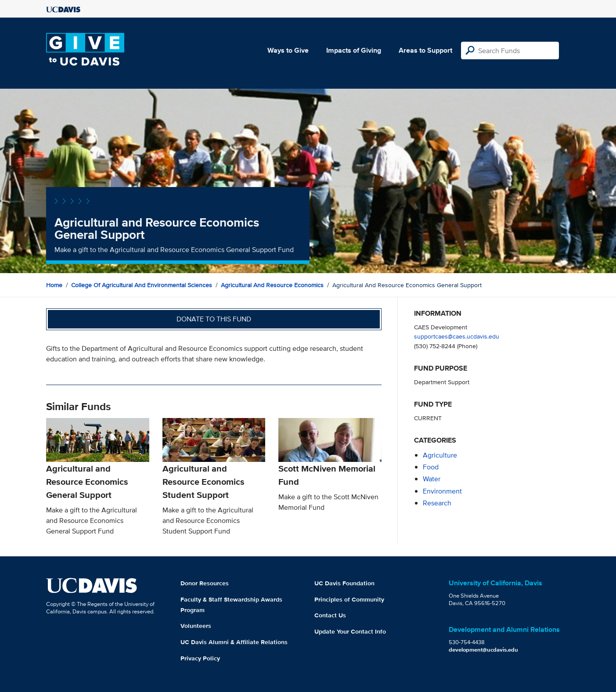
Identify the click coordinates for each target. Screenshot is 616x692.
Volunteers (196, 626)
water (432, 479)
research (437, 503)
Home (54, 285)
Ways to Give (288, 50)
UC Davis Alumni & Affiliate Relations (234, 642)
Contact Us (330, 615)
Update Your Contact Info (350, 631)
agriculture (440, 455)
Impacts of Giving (354, 50)
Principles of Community (349, 599)
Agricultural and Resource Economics (272, 285)
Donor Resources (205, 583)
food (431, 467)
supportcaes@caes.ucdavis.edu (457, 336)
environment (442, 491)
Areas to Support (425, 50)
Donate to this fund (214, 319)
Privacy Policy (200, 658)
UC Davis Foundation (344, 583)
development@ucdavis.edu (483, 650)
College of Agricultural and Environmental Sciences (142, 285)
